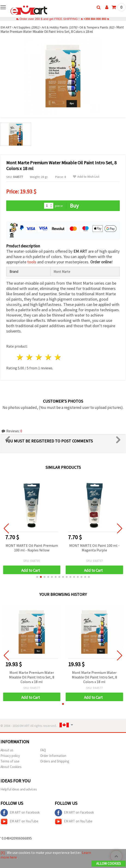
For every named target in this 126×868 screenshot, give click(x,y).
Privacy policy (10, 756)
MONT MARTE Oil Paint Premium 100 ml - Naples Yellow (32, 548)
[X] (3, 853)
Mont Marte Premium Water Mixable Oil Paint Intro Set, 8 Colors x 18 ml (32, 677)
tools (32, 262)
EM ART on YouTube (19, 821)
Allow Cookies (109, 864)
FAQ (43, 750)
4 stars (48, 357)
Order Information (53, 756)
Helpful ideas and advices (19, 789)
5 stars (58, 357)
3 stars (39, 357)
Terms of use (10, 761)
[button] (37, 577)
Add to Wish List (86, 177)
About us (7, 750)
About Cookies (11, 767)
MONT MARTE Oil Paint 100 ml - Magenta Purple (94, 548)
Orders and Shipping (55, 761)
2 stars (30, 357)
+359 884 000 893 (95, 19)
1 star (20, 357)
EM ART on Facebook (20, 813)
